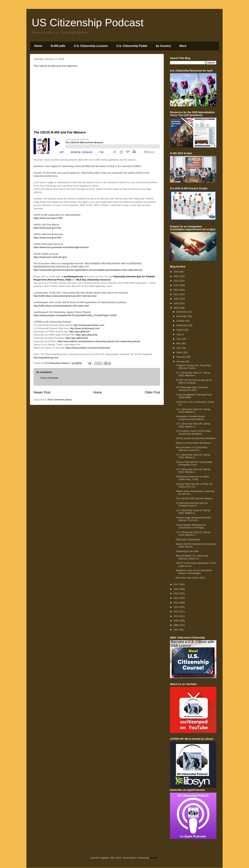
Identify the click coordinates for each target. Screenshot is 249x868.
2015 (176, 593)
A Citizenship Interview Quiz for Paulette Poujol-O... (192, 504)
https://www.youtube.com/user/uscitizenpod (88, 348)
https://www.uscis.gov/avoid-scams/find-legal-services (61, 247)
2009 (176, 621)
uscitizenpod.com (73, 276)
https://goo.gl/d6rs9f (79, 332)
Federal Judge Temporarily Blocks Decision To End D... (193, 519)
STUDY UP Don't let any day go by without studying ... (194, 381)
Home (38, 46)
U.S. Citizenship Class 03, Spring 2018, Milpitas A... (193, 471)
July (179, 334)
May (179, 343)
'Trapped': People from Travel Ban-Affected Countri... (194, 367)
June (179, 339)
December (182, 312)
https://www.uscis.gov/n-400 (48, 218)
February (181, 357)
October (181, 321)
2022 (176, 290)
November (182, 316)
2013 (176, 603)
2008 (176, 625)
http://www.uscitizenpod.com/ (85, 328)
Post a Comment (49, 378)
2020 (176, 299)
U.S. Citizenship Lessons (91, 46)
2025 (176, 276)
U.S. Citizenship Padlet (132, 46)
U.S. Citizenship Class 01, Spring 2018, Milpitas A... (193, 534)
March (180, 352)
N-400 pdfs (58, 46)
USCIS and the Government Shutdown (196, 438)
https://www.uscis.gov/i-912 (48, 228)
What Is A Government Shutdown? (193, 443)
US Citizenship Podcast (88, 23)
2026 (176, 272)
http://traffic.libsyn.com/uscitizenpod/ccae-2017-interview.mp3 (65, 296)
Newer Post (42, 392)
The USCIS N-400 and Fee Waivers (194, 499)
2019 (176, 303)
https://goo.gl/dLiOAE (87, 335)
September (182, 325)
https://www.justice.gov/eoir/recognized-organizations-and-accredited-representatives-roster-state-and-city (88, 270)
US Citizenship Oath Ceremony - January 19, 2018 (193, 389)
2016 (176, 589)
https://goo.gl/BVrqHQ (77, 338)
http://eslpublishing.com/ (46, 358)
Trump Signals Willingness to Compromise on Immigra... (191, 526)
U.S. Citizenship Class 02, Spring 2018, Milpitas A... (193, 512)
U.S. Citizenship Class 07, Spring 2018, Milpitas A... (193, 374)
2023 (176, 285)
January (181, 361)
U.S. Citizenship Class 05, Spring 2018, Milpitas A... (193, 425)
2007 (176, 630)
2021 (176, 294)
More (183, 46)
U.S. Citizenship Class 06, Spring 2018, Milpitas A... (193, 411)
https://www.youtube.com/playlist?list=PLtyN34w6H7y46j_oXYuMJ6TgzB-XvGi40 (75, 315)
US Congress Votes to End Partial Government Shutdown (193, 432)
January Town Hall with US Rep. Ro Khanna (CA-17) (194, 485)
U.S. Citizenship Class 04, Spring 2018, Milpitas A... (193, 456)
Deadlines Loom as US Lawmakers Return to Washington (194, 572)
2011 (176, 611)
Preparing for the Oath (187, 551)
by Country (163, 46)
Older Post (153, 392)
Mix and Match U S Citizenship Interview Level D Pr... (191, 449)
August (180, 330)
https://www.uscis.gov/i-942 (48, 238)
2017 (176, 584)
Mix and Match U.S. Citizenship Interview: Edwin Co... (192, 557)
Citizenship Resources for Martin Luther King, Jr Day (192, 478)
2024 (176, 281)
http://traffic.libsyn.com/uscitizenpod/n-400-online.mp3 (61, 306)
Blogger (154, 858)
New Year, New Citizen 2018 (190, 578)
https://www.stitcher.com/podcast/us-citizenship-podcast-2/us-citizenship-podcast (99, 341)
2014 (176, 598)
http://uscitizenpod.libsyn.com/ (89, 325)
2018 (176, 308)
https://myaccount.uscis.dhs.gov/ (50, 257)
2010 (176, 616)
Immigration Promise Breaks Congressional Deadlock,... (191, 418)
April (179, 348)
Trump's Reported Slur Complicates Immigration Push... (194, 463)
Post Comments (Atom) (60, 400)
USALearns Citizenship (188, 539)
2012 (176, 607)
